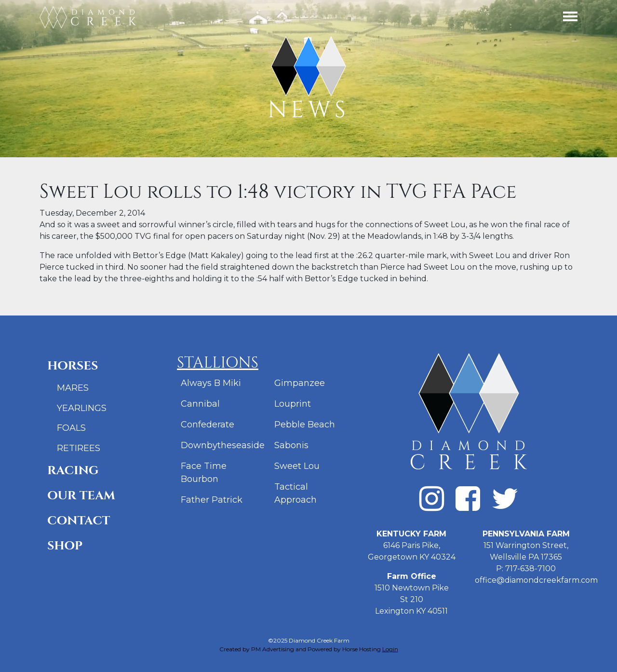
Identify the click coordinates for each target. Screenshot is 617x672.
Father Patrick (212, 500)
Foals (71, 428)
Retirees (79, 448)
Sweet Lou (297, 466)
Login (390, 649)
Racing (73, 471)
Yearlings (82, 408)
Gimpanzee (300, 383)
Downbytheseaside (223, 445)
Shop (65, 546)
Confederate (208, 425)
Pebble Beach (305, 425)
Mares (73, 388)
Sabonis (291, 445)
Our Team (81, 496)
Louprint (293, 404)
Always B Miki (211, 383)
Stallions (218, 363)
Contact (79, 521)
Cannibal (200, 404)
